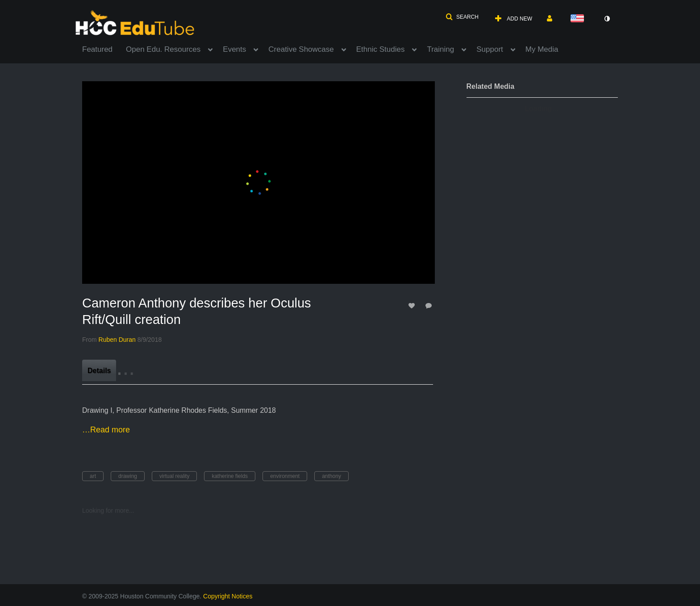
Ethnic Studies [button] (381, 49)
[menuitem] (104, 49)
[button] (462, 17)
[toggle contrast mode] (607, 19)
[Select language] (579, 19)
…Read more (106, 430)
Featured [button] (97, 49)
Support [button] (490, 49)
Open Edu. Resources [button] (163, 49)
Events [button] (234, 49)
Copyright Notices (228, 596)
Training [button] (440, 49)
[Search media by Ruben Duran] (117, 340)
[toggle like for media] (413, 305)
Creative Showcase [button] (301, 49)
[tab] (99, 370)
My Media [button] (542, 49)
